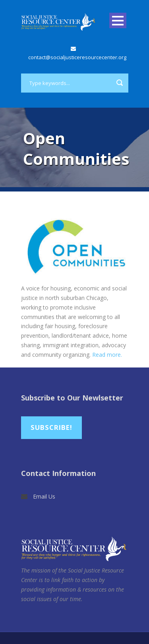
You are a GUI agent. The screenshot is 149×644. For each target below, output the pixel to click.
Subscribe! (51, 427)
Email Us (44, 496)
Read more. (107, 355)
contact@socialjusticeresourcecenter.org (77, 57)
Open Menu (118, 20)
